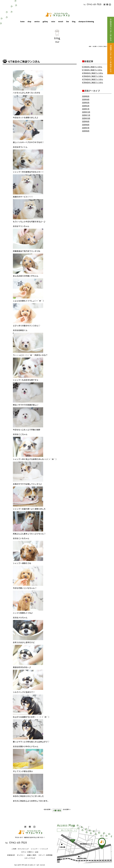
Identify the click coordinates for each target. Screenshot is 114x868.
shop (29, 22)
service (37, 22)
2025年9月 (86, 122)
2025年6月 (86, 131)
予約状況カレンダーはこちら (111, 30)
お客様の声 (11, 855)
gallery (45, 22)
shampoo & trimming (86, 22)
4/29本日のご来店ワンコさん (93, 76)
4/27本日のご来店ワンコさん (93, 79)
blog (74, 22)
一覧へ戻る (57, 811)
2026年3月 (86, 103)
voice (53, 22)
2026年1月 (86, 109)
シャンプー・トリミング (39, 849)
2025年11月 (86, 115)
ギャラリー (21, 855)
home (22, 22)
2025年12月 (86, 112)
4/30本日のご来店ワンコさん (93, 73)
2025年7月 (86, 128)
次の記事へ (67, 810)
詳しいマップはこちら (67, 830)
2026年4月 (86, 99)
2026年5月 (86, 96)
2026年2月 (86, 106)
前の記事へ (47, 810)
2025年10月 (86, 118)
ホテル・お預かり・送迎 (30, 852)
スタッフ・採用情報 (46, 855)
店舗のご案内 (32, 855)
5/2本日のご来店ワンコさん (92, 67)
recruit (61, 22)
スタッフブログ (30, 858)
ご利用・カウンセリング (20, 849)
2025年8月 (86, 125)
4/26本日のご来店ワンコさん (93, 83)
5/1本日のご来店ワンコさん (92, 70)
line (67, 22)
